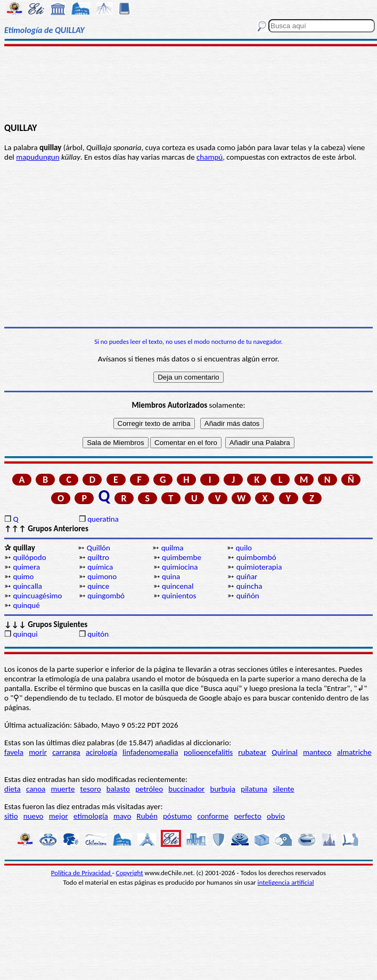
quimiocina (180, 567)
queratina (103, 519)
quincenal (178, 586)
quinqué (26, 605)
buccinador (186, 789)
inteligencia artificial (286, 882)
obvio (276, 816)
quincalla (27, 586)
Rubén (147, 816)
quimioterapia (259, 567)
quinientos (179, 596)
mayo (122, 816)
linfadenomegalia (150, 752)
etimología (91, 816)
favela (14, 752)
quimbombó (256, 557)
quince (98, 586)
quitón (98, 634)
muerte (63, 789)
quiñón (248, 596)
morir (38, 752)
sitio (11, 816)
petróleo (149, 789)
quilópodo (29, 557)
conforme (213, 816)
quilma (173, 548)
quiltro (98, 557)
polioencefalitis (208, 752)
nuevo (34, 816)
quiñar (247, 577)
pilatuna (254, 789)
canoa (36, 789)
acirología (101, 752)
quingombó (106, 596)
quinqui (25, 634)
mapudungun (38, 157)
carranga (66, 752)
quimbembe (182, 557)
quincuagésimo (37, 596)
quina (171, 577)
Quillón (99, 548)
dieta (13, 789)
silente (283, 789)
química (100, 567)
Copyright (130, 873)
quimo (23, 577)
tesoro (91, 789)
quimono (102, 577)
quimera (26, 567)
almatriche (354, 752)
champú (210, 157)
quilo (244, 548)
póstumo (177, 816)
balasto (118, 789)
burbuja (223, 789)
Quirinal (285, 752)
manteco (317, 752)
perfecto (247, 816)
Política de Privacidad (82, 873)
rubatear (252, 752)
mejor (59, 816)
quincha (249, 586)
